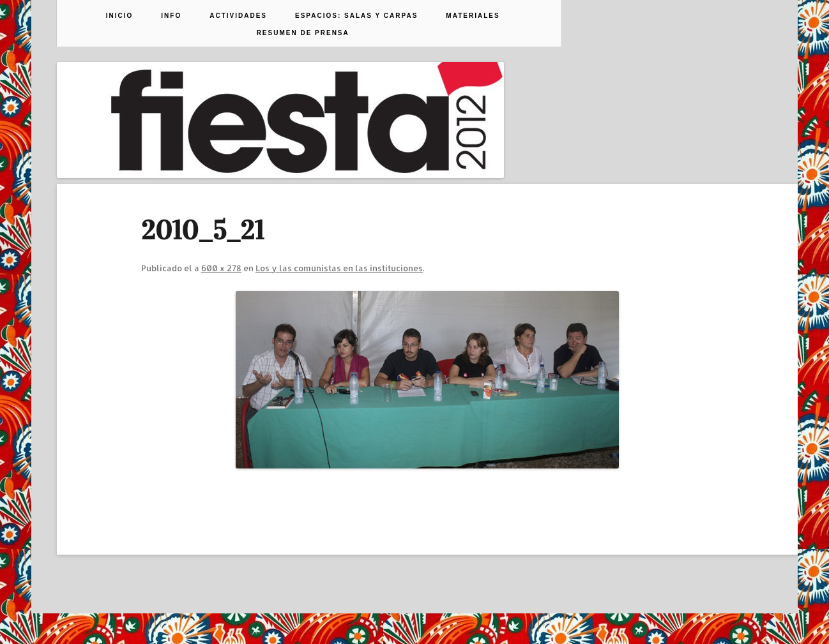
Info (171, 16)
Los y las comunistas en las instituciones (339, 268)
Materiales (473, 16)
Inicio (120, 16)
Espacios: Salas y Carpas (356, 16)
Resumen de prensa (303, 33)
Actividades (238, 16)
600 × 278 (221, 268)
